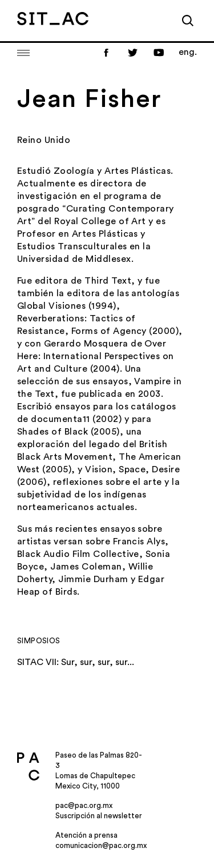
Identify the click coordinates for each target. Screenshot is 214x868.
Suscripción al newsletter (99, 816)
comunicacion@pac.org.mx (101, 845)
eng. (188, 52)
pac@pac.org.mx (84, 805)
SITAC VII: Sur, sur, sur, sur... (76, 662)
